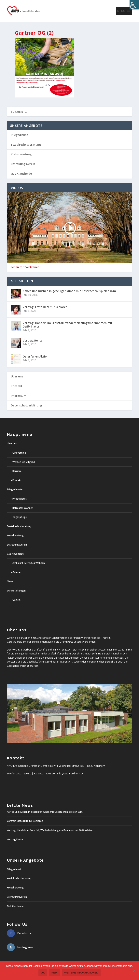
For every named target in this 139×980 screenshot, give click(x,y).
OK (43, 973)
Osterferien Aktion (36, 356)
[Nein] (134, 971)
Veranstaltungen (16, 591)
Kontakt (17, 386)
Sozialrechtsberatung (26, 145)
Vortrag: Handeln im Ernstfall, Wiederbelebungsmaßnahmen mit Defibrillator (68, 325)
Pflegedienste (15, 489)
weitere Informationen (81, 973)
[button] (121, 11)
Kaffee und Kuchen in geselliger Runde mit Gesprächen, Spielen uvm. (70, 291)
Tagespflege (20, 517)
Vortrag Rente (33, 340)
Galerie (16, 572)
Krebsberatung (21, 154)
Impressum (19, 396)
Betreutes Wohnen (23, 508)
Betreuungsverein (23, 164)
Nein (55, 973)
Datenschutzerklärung (26, 405)
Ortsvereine (19, 453)
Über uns (17, 376)
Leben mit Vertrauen (25, 267)
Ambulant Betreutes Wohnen (29, 563)
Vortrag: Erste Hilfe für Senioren (45, 307)
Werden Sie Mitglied (24, 462)
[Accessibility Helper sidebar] (134, 5)
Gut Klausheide (21, 174)
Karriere (17, 471)
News (10, 581)
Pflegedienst (19, 135)
